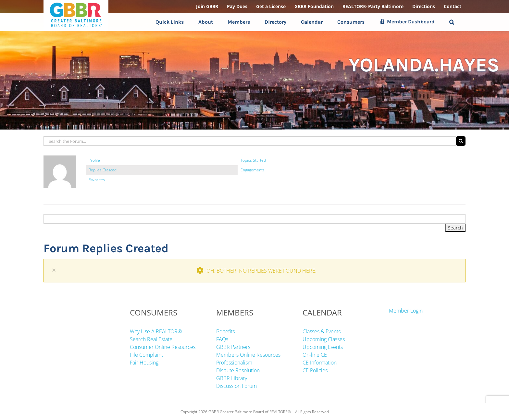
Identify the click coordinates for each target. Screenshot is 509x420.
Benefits (225, 331)
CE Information (320, 363)
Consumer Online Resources (163, 347)
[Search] (461, 141)
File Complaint (146, 355)
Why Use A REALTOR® (156, 331)
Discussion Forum (236, 386)
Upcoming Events (323, 347)
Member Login (406, 311)
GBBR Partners (233, 347)
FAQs (222, 339)
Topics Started (253, 160)
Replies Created (103, 170)
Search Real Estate (151, 339)
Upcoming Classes (324, 339)
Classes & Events (322, 331)
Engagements (253, 170)
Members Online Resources (248, 355)
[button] (452, 22)
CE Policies (315, 370)
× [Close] (54, 270)
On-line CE (315, 355)
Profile (94, 160)
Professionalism (234, 363)
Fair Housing (144, 363)
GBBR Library (232, 378)
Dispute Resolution (238, 370)
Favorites (97, 180)
